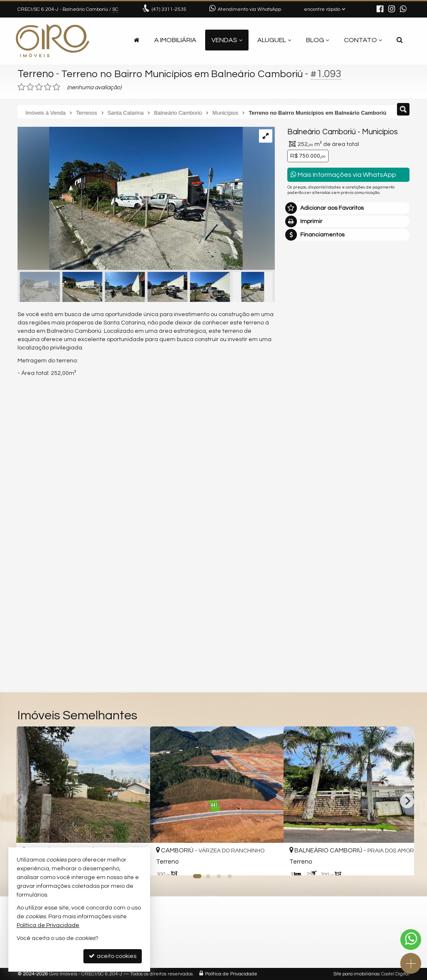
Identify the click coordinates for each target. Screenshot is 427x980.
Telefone (303, 571)
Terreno (36, 74)
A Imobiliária (175, 40)
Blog (318, 40)
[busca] (400, 40)
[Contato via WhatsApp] (411, 940)
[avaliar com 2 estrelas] (30, 87)
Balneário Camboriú (321, 132)
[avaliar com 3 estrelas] (39, 87)
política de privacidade (318, 614)
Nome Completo (314, 513)
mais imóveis (349, 408)
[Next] (407, 801)
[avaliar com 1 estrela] (21, 87)
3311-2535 (169, 9)
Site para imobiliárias (357, 974)
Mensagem (307, 468)
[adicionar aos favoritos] (268, 861)
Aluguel (274, 40)
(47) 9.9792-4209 (348, 395)
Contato (363, 40)
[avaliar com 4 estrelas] (48, 87)
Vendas (227, 40)
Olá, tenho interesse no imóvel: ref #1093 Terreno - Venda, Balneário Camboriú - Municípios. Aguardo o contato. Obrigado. (348, 487)
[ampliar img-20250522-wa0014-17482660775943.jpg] (130, 199)
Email (299, 542)
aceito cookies (113, 956)
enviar (388, 600)
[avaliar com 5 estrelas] (57, 87)
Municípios (379, 132)
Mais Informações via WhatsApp (343, 175)
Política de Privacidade (231, 974)
